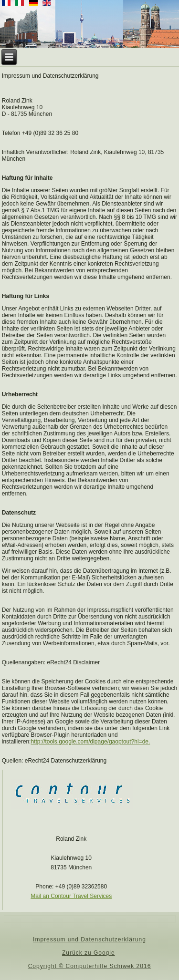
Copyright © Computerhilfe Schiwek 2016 (90, 966)
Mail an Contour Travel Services (71, 896)
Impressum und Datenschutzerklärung (89, 939)
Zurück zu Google (89, 953)
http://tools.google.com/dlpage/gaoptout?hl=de (89, 742)
